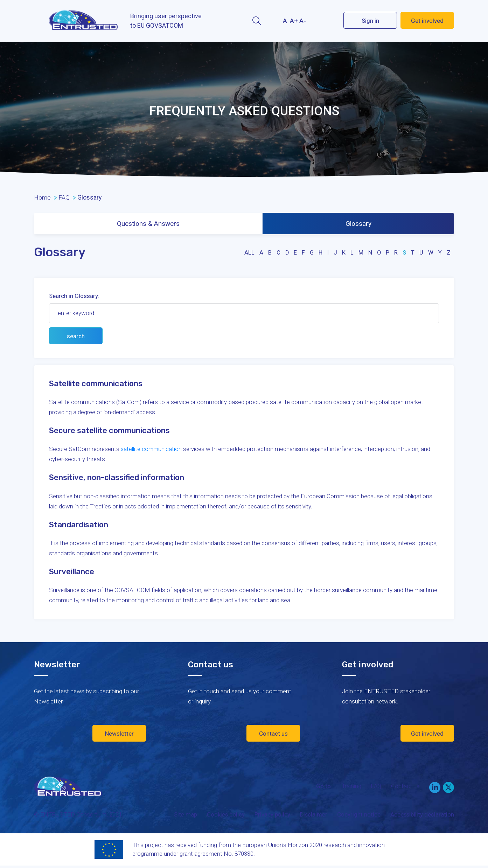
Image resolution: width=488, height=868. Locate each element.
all (248, 254)
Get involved (427, 21)
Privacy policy (271, 816)
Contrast (272, 21)
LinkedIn (435, 789)
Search (256, 21)
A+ (294, 21)
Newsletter (119, 735)
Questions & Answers (149, 224)
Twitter (331, 20)
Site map (184, 816)
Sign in (370, 21)
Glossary (359, 224)
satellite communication (152, 451)
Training (350, 787)
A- (303, 21)
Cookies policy (224, 816)
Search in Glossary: (74, 298)
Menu (40, 21)
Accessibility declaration (422, 816)
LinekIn (319, 20)
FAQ (375, 787)
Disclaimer (313, 816)
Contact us (273, 735)
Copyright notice (358, 816)
